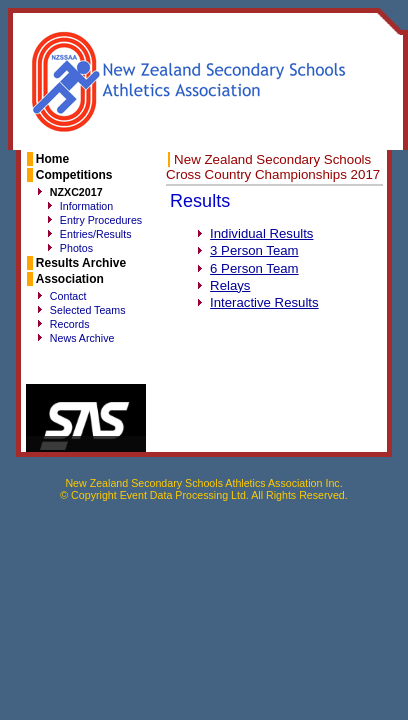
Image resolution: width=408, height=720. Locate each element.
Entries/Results (96, 234)
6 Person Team (254, 268)
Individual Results (261, 233)
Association (70, 279)
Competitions (74, 175)
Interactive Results (264, 302)
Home (52, 159)
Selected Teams (88, 310)
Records (70, 324)
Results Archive (81, 263)
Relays (230, 285)
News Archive (82, 338)
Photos (76, 248)
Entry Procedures (101, 220)
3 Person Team (254, 250)
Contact (68, 296)
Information (86, 206)
